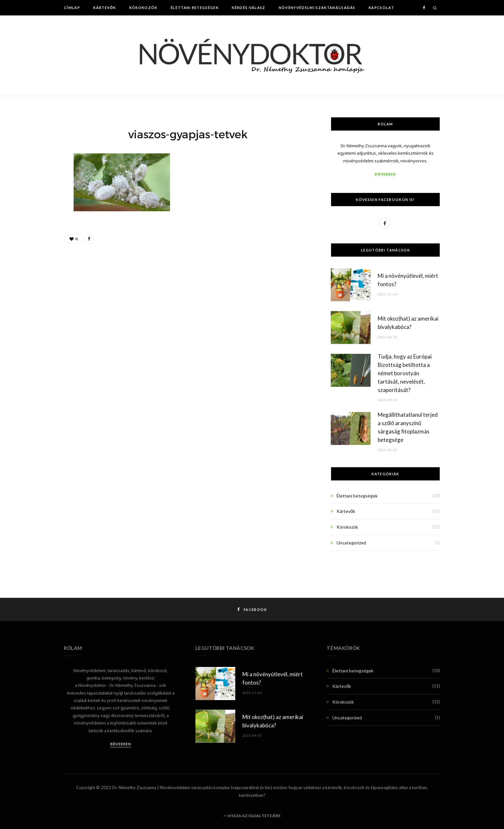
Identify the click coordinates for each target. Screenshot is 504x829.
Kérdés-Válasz (248, 8)
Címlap (72, 8)
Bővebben (385, 174)
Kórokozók (143, 8)
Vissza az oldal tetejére (252, 816)
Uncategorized (351, 543)
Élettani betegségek (195, 8)
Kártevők (104, 8)
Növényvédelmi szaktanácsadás (317, 8)
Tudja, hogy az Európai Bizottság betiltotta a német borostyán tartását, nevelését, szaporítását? (405, 373)
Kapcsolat (381, 8)
